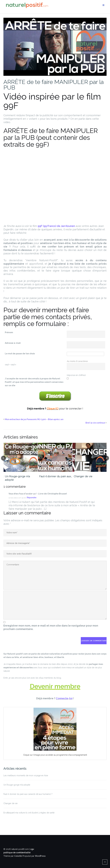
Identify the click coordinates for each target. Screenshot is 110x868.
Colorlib (18, 856)
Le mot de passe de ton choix (20, 354)
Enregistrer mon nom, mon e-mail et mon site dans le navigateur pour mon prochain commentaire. (51, 627)
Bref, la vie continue (95, 423)
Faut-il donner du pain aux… (56, 476)
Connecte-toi (64, 698)
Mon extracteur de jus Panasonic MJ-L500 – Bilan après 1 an (34, 419)
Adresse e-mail (13, 343)
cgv (32, 849)
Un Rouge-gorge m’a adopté (17, 478)
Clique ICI (53, 409)
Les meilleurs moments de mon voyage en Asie (26, 775)
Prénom (9, 332)
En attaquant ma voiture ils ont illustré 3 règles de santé (29, 813)
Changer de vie (83, 476)
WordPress (40, 856)
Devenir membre (55, 686)
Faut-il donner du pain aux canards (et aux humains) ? (28, 794)
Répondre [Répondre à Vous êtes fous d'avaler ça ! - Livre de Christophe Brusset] (32, 498)
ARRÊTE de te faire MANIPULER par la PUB (54, 85)
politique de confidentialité (17, 853)
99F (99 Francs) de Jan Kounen (56, 226)
